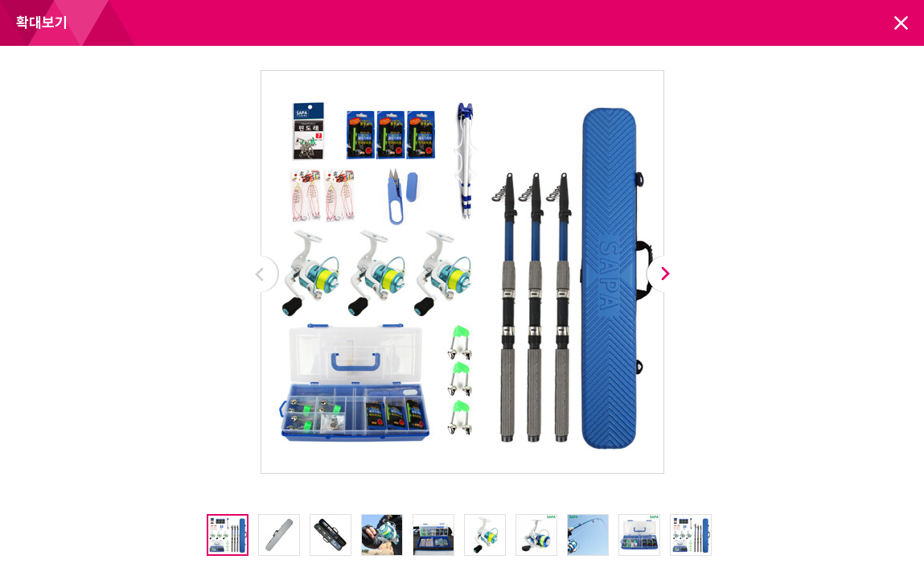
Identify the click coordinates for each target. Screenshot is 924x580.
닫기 (901, 23)
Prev (260, 274)
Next (665, 274)
